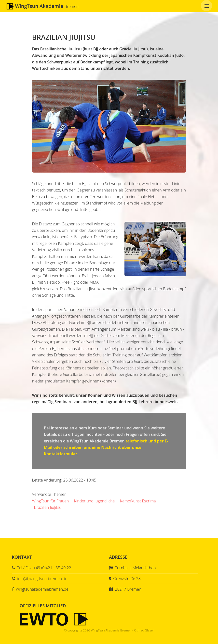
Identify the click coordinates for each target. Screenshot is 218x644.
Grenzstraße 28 (127, 579)
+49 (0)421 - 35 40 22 (52, 568)
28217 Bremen (128, 589)
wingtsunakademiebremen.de (42, 589)
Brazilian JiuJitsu (48, 507)
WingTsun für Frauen (51, 501)
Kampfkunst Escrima (138, 501)
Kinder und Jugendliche (94, 501)
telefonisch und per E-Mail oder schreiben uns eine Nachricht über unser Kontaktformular (106, 447)
